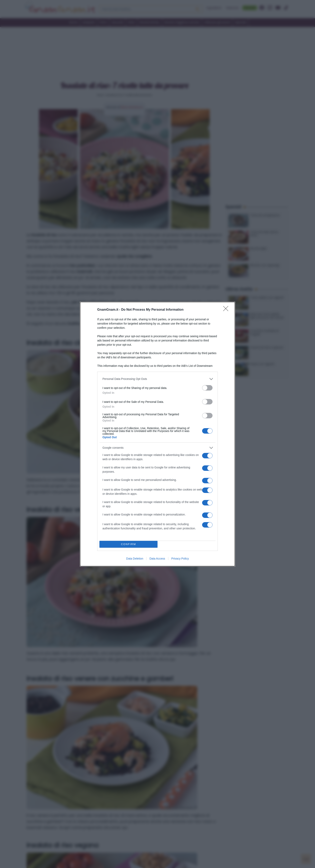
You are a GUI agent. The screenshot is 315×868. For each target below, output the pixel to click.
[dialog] (157, 434)
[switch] (207, 388)
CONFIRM (128, 544)
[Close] (227, 310)
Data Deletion (135, 559)
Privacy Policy (180, 559)
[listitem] (157, 379)
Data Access (157, 559)
